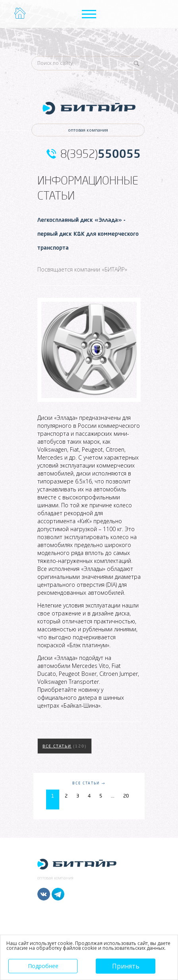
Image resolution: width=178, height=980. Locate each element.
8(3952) (101, 154)
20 (126, 796)
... (113, 796)
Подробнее (43, 966)
